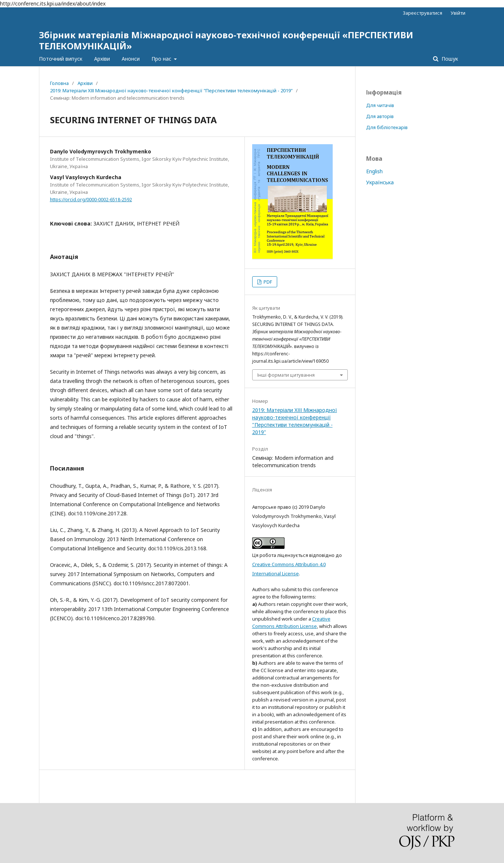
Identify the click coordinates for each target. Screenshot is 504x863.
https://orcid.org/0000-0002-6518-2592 (91, 200)
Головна (59, 83)
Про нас (162, 59)
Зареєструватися (423, 13)
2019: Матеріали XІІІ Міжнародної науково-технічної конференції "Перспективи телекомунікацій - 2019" (171, 90)
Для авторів (380, 116)
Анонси (131, 59)
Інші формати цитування (286, 375)
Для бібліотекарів (387, 127)
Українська (380, 182)
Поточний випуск (61, 59)
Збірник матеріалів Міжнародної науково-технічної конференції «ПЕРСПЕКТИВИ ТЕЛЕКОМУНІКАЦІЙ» (226, 40)
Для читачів (380, 105)
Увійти (458, 13)
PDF (267, 282)
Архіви (102, 59)
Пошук (449, 59)
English (374, 171)
